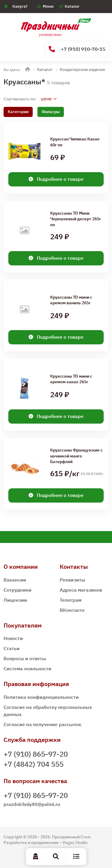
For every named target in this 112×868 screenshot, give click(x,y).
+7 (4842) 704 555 (34, 764)
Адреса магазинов (81, 590)
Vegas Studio (75, 842)
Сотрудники (18, 590)
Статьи (12, 648)
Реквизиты (72, 580)
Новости (13, 638)
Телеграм (71, 600)
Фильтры (51, 112)
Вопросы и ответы (25, 658)
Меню (48, 6)
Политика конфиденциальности (41, 697)
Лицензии (15, 600)
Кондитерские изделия (82, 69)
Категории (18, 112)
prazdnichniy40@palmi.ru (32, 804)
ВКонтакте (72, 610)
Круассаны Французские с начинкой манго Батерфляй (76, 456)
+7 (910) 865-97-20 (36, 754)
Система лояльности (27, 669)
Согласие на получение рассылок (42, 724)
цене (46, 99)
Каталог (72, 6)
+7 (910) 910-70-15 (77, 49)
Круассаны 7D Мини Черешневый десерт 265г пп (76, 219)
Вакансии (15, 580)
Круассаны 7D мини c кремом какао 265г (71, 379)
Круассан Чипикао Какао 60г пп (75, 142)
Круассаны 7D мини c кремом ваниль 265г (71, 300)
